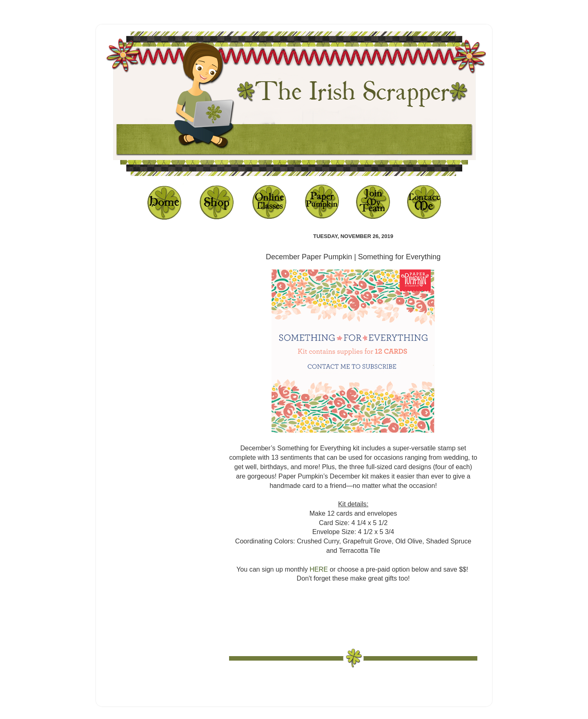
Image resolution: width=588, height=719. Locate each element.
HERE (319, 569)
